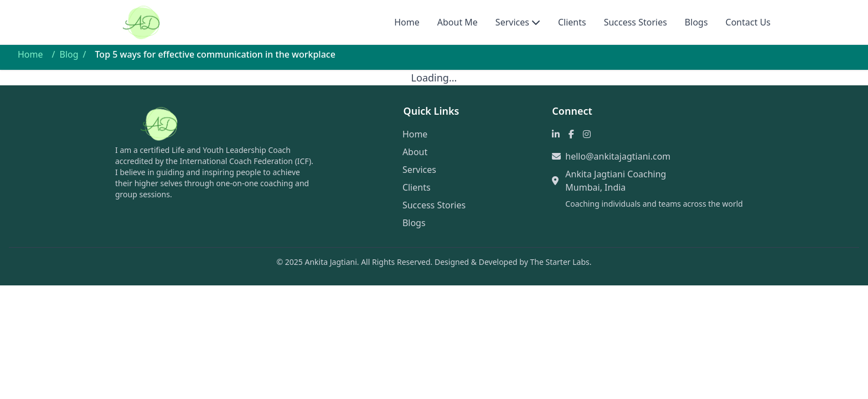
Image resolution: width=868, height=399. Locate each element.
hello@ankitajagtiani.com (618, 156)
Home (407, 22)
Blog (69, 54)
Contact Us (748, 22)
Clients (572, 22)
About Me (458, 22)
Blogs (696, 22)
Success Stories (635, 22)
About (415, 152)
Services (512, 22)
